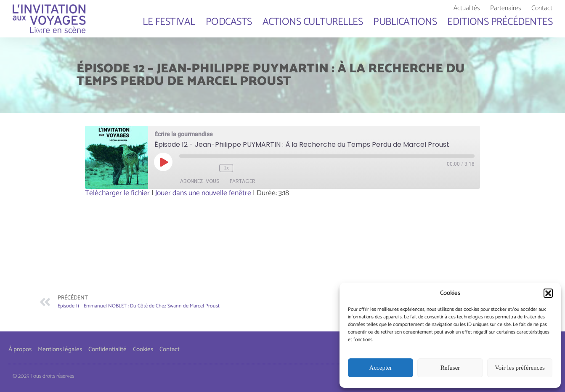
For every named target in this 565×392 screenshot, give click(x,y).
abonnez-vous (200, 181)
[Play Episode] (164, 162)
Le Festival (169, 22)
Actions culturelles (313, 22)
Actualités (467, 8)
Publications (405, 22)
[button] (548, 293)
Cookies (143, 349)
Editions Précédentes (500, 22)
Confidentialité (107, 349)
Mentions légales (60, 349)
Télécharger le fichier (117, 193)
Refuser (450, 368)
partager (243, 181)
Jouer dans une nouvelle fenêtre (203, 193)
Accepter (381, 368)
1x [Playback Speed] (226, 168)
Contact (542, 8)
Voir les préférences (520, 368)
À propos (20, 349)
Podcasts (229, 22)
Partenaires (506, 8)
